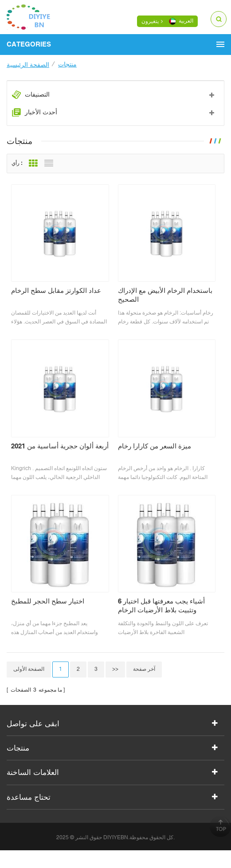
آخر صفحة (144, 669)
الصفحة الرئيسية (28, 65)
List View (49, 163)
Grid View (33, 163)
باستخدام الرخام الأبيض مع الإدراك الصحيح (165, 295)
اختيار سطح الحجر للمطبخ (48, 601)
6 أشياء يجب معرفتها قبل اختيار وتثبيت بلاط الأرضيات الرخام (161, 605)
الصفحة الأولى (29, 669)
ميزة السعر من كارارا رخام (155, 446)
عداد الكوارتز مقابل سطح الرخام (56, 290)
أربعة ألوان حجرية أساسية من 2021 (60, 446)
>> (115, 669)
